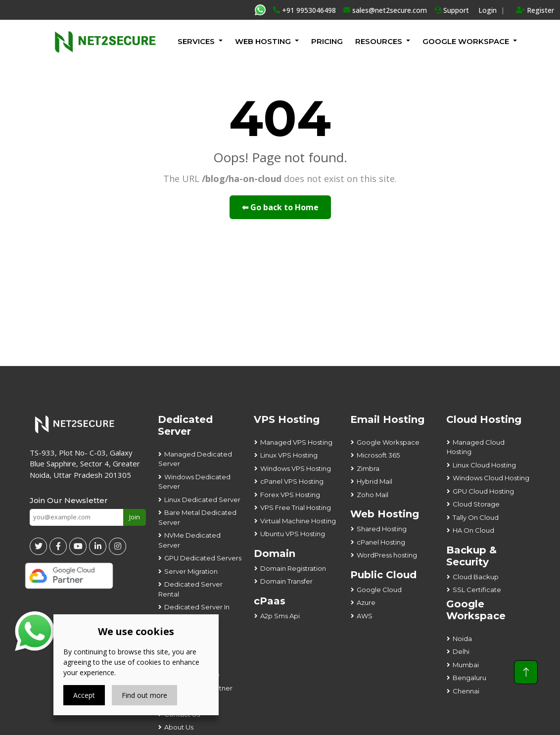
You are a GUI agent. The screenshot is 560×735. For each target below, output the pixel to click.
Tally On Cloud (476, 517)
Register (535, 10)
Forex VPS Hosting (290, 495)
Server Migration (191, 571)
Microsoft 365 (378, 455)
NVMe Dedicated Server (189, 540)
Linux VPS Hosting (289, 455)
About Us (179, 727)
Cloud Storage (476, 504)
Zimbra (368, 468)
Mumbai (466, 665)
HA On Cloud (473, 530)
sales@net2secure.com (385, 10)
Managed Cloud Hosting (476, 447)
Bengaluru (469, 678)
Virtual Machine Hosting (298, 521)
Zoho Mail (373, 495)
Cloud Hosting (484, 419)
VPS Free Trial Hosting (296, 507)
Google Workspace (388, 442)
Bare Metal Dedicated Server (197, 517)
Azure (366, 602)
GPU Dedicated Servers (203, 558)
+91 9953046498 (304, 10)
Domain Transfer (286, 581)
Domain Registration (293, 568)
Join (135, 517)
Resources (379, 41)
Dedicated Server (185, 425)
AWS (365, 616)
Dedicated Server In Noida (194, 612)
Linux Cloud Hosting (484, 465)
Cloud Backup (476, 577)
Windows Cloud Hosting (491, 478)
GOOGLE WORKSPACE (466, 41)
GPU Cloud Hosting (483, 491)
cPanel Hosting (381, 542)
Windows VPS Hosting (296, 468)
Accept (84, 695)
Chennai (466, 691)
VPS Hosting (287, 419)
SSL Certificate (477, 590)
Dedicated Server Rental (190, 589)
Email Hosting (387, 419)
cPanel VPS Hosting (292, 481)
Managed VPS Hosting (296, 442)
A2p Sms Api (280, 616)
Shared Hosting (382, 529)
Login (488, 10)
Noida (462, 639)
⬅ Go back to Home (280, 207)
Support (452, 10)
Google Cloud (379, 590)
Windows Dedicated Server (194, 482)
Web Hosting (263, 41)
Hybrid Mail (374, 481)
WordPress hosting (387, 555)
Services (196, 41)
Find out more (144, 695)
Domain (275, 553)
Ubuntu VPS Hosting (293, 534)
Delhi (461, 651)
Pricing (327, 41)
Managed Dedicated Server (195, 459)
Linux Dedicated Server (202, 500)
